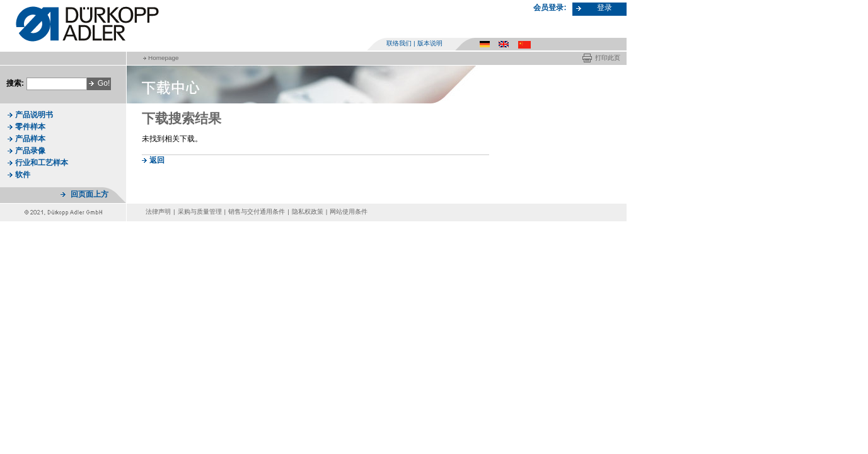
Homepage (163, 58)
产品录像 (30, 151)
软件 (23, 175)
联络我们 (399, 43)
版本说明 (430, 43)
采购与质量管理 (200, 212)
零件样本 (30, 127)
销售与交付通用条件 (257, 212)
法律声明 (158, 212)
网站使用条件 (349, 212)
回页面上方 (90, 194)
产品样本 (30, 139)
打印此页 (608, 58)
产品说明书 (34, 115)
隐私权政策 (308, 212)
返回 (157, 160)
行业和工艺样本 (42, 163)
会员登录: (550, 8)
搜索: (15, 83)
